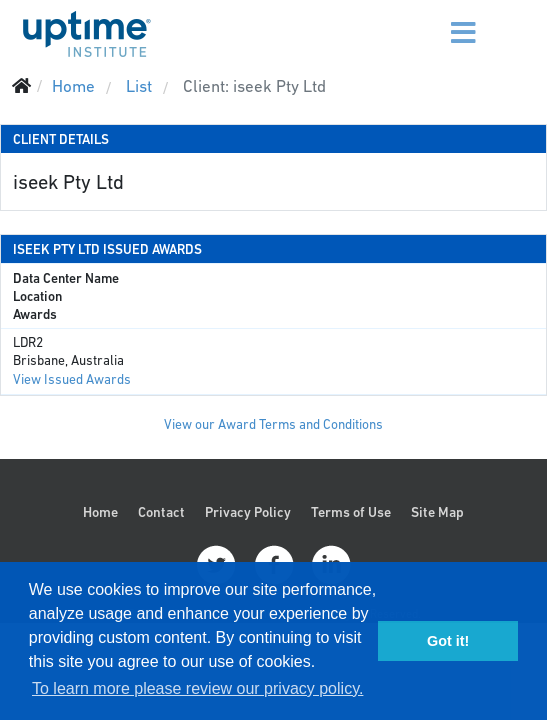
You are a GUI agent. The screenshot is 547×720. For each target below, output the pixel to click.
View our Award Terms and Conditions (273, 424)
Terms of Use (351, 512)
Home (100, 512)
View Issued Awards (72, 379)
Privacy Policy (248, 512)
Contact (161, 512)
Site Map (437, 512)
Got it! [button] (448, 641)
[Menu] (428, 20)
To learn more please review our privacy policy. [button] (197, 688)
